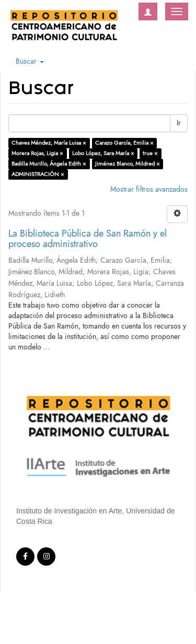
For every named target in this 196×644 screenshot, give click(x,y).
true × (150, 153)
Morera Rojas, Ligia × (37, 153)
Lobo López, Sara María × (103, 153)
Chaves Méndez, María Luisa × (49, 143)
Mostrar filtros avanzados (149, 189)
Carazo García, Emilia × (124, 143)
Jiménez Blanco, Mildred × (128, 164)
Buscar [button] (30, 61)
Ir (179, 123)
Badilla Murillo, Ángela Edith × (49, 164)
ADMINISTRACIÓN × (38, 174)
